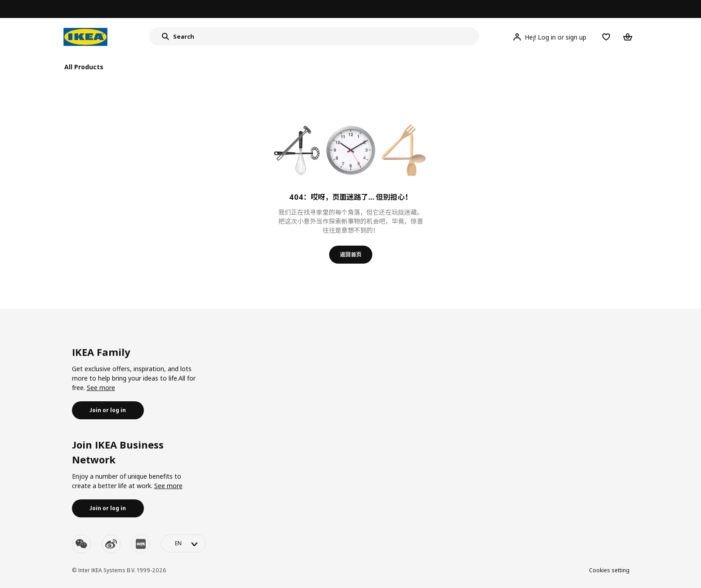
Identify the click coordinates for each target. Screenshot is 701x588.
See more (101, 388)
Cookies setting (609, 570)
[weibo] (111, 544)
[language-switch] (183, 543)
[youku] (141, 544)
